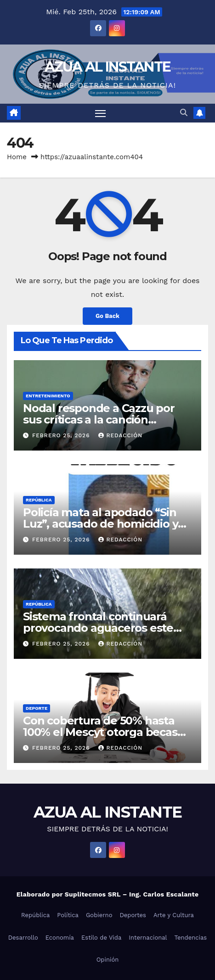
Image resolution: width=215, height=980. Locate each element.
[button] (184, 113)
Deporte (37, 708)
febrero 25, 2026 (62, 435)
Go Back (107, 316)
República (39, 500)
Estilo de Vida (101, 938)
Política (68, 915)
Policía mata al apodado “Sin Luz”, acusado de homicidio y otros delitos (100, 524)
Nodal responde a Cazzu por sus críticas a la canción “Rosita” (99, 420)
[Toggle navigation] (101, 113)
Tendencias (191, 938)
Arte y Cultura (174, 915)
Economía (60, 938)
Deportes (133, 915)
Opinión (108, 960)
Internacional (148, 938)
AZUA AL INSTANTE (108, 67)
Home (17, 157)
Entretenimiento (48, 396)
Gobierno (99, 915)
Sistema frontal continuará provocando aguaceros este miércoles (98, 628)
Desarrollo (23, 938)
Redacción (120, 435)
